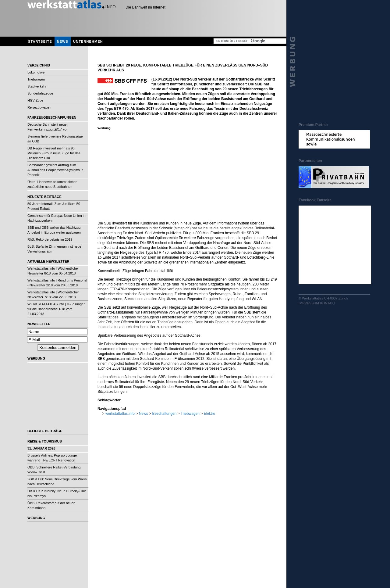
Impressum (309, 303)
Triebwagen (36, 79)
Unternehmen (88, 41)
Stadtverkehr (37, 86)
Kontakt (328, 303)
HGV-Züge (35, 100)
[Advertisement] (58, 393)
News (63, 41)
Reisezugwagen (39, 107)
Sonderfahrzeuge (40, 93)
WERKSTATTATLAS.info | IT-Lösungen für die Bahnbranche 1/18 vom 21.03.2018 (56, 309)
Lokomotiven (37, 72)
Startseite (40, 41)
